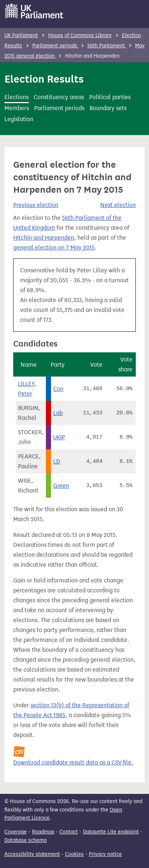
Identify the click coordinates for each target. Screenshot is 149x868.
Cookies (74, 854)
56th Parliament (107, 46)
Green (61, 486)
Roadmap (43, 832)
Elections (17, 97)
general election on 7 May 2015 (54, 248)
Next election (118, 205)
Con (58, 389)
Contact (69, 832)
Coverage (16, 832)
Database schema (26, 840)
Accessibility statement (32, 854)
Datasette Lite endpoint (111, 832)
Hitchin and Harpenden (44, 238)
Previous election (36, 205)
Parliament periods (55, 46)
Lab (58, 413)
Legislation (19, 119)
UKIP (59, 437)
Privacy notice (105, 854)
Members (17, 108)
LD (57, 462)
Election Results (44, 79)
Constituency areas (59, 97)
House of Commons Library (80, 35)
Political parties (110, 97)
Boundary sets (108, 108)
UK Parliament (21, 35)
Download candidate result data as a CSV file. (73, 762)
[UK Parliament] (34, 11)
